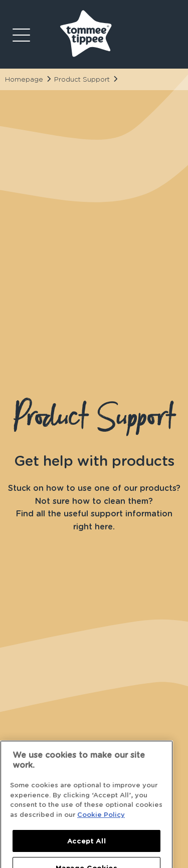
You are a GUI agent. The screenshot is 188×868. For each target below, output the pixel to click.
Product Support (82, 79)
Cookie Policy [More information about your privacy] (101, 837)
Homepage (24, 79)
